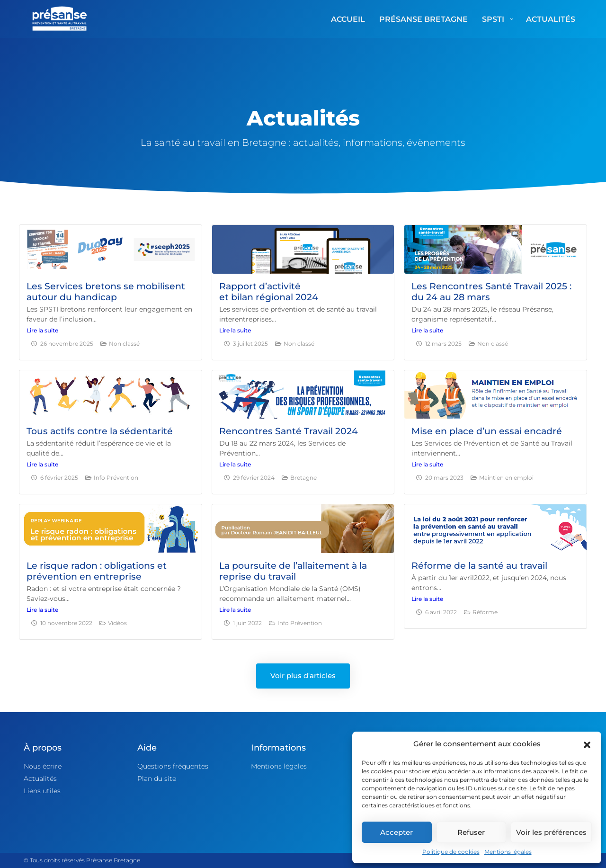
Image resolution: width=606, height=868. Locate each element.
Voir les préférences (551, 832)
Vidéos (117, 623)
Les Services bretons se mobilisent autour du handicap (106, 291)
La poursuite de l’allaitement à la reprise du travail (293, 571)
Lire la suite (42, 330)
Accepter (397, 832)
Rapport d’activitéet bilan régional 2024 (269, 291)
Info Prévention (116, 478)
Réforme (485, 612)
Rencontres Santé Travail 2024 (289, 431)
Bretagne (303, 478)
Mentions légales (508, 852)
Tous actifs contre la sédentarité (100, 431)
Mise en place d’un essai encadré (487, 431)
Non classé (124, 344)
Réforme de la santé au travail (479, 565)
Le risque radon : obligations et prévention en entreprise (97, 571)
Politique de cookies (451, 852)
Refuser (471, 832)
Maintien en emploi (506, 478)
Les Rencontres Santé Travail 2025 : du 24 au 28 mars (491, 291)
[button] (587, 744)
